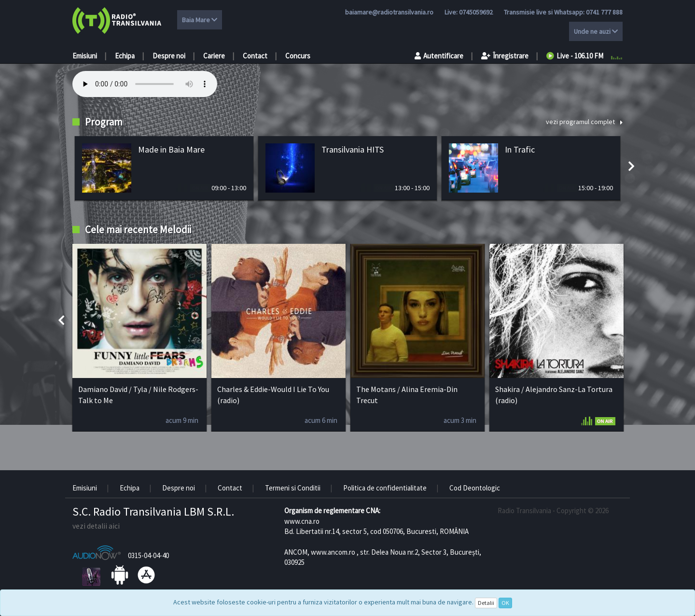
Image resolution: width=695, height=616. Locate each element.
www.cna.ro (302, 521)
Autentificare (439, 56)
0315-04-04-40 (148, 555)
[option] (164, 168)
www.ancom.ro (333, 552)
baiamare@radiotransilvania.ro (389, 12)
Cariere (214, 56)
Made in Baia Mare (171, 149)
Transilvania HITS (353, 149)
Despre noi (169, 56)
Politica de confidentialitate (385, 488)
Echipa (125, 56)
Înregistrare (505, 56)
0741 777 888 (604, 12)
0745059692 (476, 12)
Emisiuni (85, 56)
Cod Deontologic (475, 488)
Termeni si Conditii (293, 488)
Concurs (298, 56)
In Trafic (520, 149)
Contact (255, 56)
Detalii (486, 603)
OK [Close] (505, 603)
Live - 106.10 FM (575, 56)
